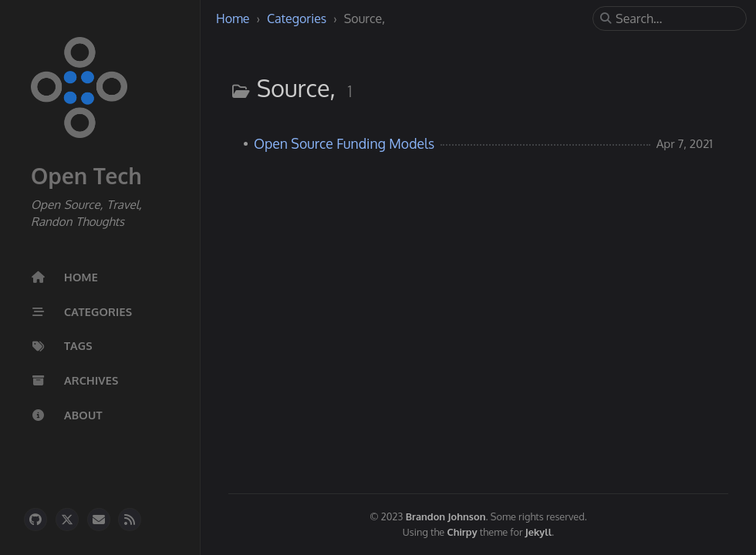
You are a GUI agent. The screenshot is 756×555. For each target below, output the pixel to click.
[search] (676, 18)
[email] (99, 520)
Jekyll (538, 532)
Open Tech (86, 176)
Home (235, 18)
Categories (298, 18)
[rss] (130, 520)
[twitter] (67, 520)
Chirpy (462, 532)
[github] (35, 520)
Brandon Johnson (446, 516)
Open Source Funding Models (344, 143)
